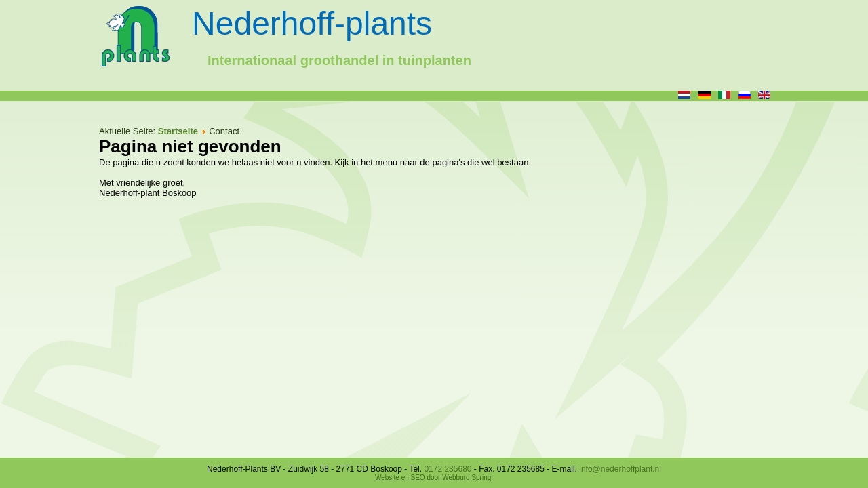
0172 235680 (448, 469)
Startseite (178, 131)
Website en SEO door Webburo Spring (433, 477)
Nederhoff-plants (312, 23)
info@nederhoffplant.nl (620, 469)
